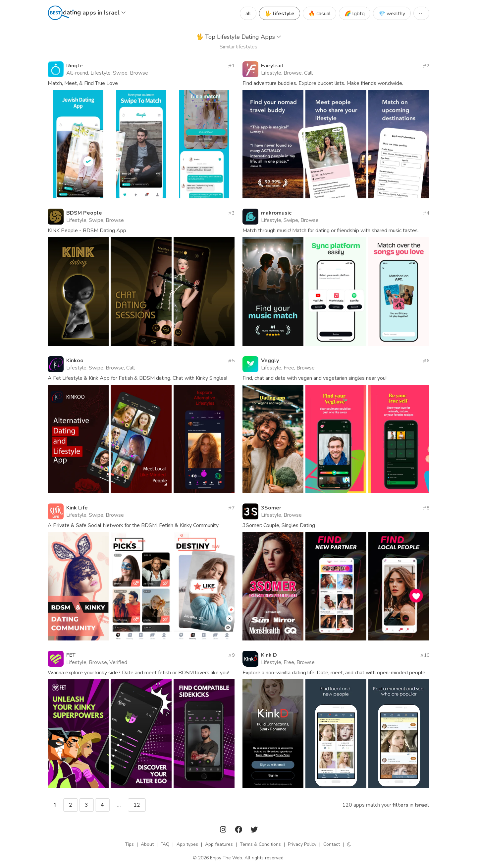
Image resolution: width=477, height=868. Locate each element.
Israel (422, 805)
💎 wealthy (392, 14)
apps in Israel (104, 13)
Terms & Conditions (260, 844)
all (248, 14)
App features (219, 844)
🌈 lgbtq (355, 14)
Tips (129, 844)
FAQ (165, 844)
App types (187, 844)
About (147, 844)
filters (400, 805)
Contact (332, 844)
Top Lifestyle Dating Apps (239, 37)
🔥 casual (319, 14)
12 (137, 805)
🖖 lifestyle (280, 14)
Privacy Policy (302, 844)
